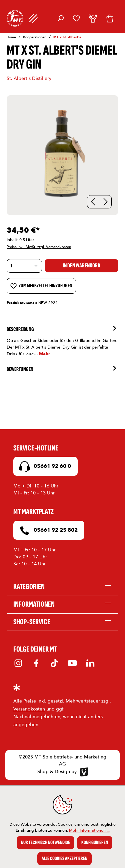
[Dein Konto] (93, 18)
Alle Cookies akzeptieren (64, 859)
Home (11, 37)
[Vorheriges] (93, 202)
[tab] (62, 341)
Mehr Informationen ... (89, 830)
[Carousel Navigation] (99, 202)
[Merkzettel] (76, 18)
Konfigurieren (95, 843)
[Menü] (33, 18)
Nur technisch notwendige (45, 843)
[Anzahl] (24, 266)
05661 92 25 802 (47, 531)
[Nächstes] (105, 202)
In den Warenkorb (81, 266)
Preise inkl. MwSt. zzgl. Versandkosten (39, 247)
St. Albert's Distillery (29, 78)
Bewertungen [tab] (62, 370)
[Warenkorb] (110, 18)
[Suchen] (60, 18)
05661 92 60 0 (44, 467)
